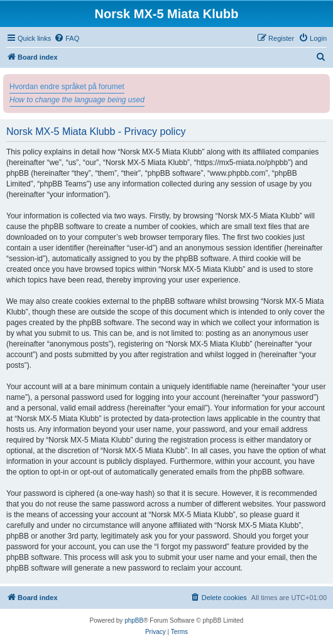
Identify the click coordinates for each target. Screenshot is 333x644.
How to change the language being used (77, 100)
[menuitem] (67, 38)
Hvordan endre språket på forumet (67, 87)
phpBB (134, 620)
